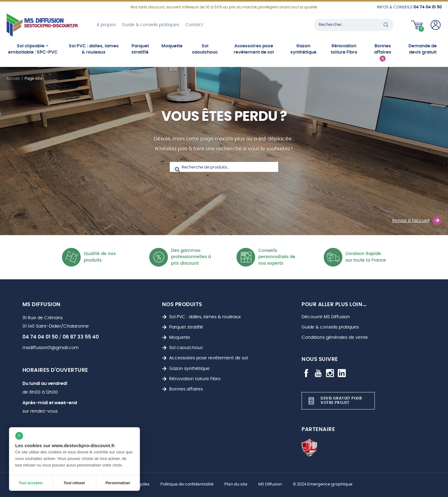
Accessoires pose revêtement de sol (254, 49)
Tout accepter (31, 483)
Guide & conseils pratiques (150, 25)
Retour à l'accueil (417, 220)
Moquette (172, 46)
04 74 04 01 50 (40, 337)
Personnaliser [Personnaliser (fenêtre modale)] (118, 483)
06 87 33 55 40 (81, 337)
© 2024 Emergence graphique (323, 484)
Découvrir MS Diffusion (326, 317)
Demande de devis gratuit (423, 49)
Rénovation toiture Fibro (344, 49)
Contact (194, 25)
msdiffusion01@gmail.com (50, 348)
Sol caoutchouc (205, 49)
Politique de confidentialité (187, 484)
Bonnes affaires (383, 49)
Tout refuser (74, 483)
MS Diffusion (270, 484)
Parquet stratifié (140, 49)
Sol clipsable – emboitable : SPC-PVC (33, 49)
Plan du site (236, 484)
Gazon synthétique (303, 49)
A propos (106, 25)
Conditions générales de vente (335, 337)
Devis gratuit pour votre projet (334, 401)
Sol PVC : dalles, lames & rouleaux (94, 49)
